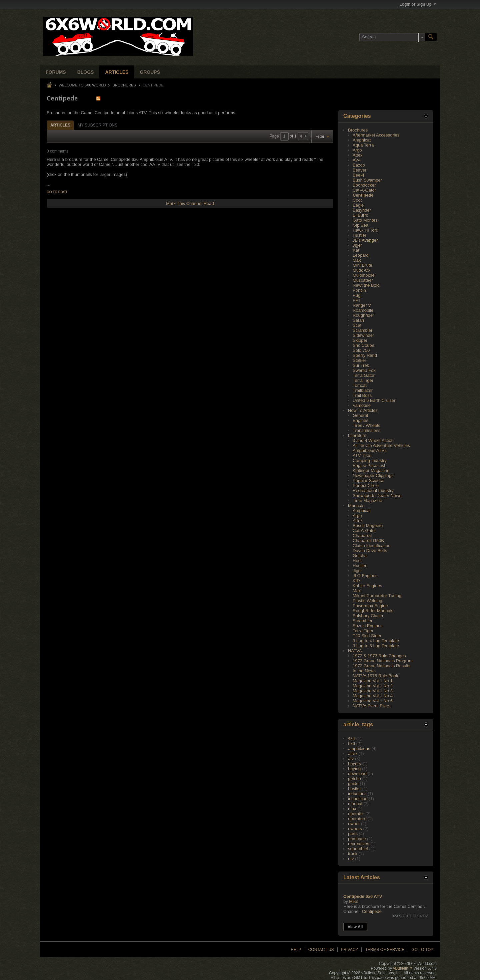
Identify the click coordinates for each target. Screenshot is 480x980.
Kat (356, 250)
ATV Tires (362, 455)
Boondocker (364, 185)
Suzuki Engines (368, 626)
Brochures (124, 85)
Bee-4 (358, 175)
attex (353, 754)
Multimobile (364, 275)
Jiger (357, 245)
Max (357, 260)
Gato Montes (365, 220)
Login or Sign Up (418, 4)
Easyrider (362, 210)
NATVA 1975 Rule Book (375, 676)
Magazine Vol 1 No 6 (373, 701)
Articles (117, 72)
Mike (353, 901)
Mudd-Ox (361, 270)
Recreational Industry (373, 491)
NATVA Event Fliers (371, 706)
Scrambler (362, 330)
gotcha (354, 779)
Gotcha (360, 556)
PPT (357, 300)
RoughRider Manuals (373, 611)
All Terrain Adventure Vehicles (381, 445)
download (357, 774)
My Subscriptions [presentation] (97, 125)
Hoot (357, 561)
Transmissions (366, 430)
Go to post (57, 192)
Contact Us (321, 950)
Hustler (359, 235)
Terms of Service (385, 950)
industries (357, 794)
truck (353, 854)
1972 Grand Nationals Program (383, 661)
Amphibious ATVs (370, 450)
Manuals (356, 506)
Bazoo (359, 165)
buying (354, 769)
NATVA (355, 651)
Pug (356, 295)
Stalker (359, 360)
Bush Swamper (367, 180)
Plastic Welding (367, 601)
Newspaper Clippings (373, 475)
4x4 (351, 739)
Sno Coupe (363, 345)
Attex (358, 155)
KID (356, 581)
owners (355, 829)
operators (357, 819)
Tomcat (360, 385)
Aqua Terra (363, 145)
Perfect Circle (366, 485)
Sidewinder (363, 335)
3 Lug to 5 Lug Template (376, 646)
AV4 (357, 160)
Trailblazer (363, 390)
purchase (357, 839)
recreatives (359, 844)
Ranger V (362, 305)
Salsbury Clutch (368, 616)
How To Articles (363, 410)
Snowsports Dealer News (377, 496)
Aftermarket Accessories (376, 135)
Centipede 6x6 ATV (363, 896)
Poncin (359, 290)
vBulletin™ (402, 968)
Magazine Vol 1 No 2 (373, 686)
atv (351, 759)
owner (354, 824)
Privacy (350, 950)
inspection (358, 799)
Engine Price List (369, 465)
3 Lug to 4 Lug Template (376, 641)
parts (353, 834)
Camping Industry (370, 460)
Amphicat (362, 140)
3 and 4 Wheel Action (373, 440)
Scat (357, 325)
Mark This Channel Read (190, 203)
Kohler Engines (367, 586)
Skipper (360, 340)
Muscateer (363, 280)
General (360, 415)
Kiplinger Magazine (371, 470)
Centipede (363, 195)
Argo (357, 150)
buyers (354, 764)
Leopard (361, 255)
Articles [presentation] (60, 125)
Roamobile (363, 310)
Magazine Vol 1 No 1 (373, 681)
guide (353, 784)
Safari (358, 320)
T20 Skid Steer (367, 636)
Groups (150, 72)
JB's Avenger (365, 240)
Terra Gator (364, 375)
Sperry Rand (365, 355)
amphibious (359, 749)
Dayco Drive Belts (370, 551)
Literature (357, 435)
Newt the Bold (366, 285)
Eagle (358, 205)
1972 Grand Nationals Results (381, 666)
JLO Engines (365, 576)
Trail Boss (362, 395)
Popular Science (368, 480)
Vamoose (362, 405)
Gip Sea (360, 225)
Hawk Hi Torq (365, 230)
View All (355, 927)
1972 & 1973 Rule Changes (379, 656)
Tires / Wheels (366, 425)
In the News (364, 671)
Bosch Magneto (368, 526)
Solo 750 (361, 350)
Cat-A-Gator (364, 190)
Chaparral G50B (368, 541)
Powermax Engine (370, 606)
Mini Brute (362, 265)
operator (356, 814)
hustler (354, 789)
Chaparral (362, 536)
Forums (56, 72)
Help (296, 950)
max (352, 809)
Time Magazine (367, 501)
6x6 (351, 744)
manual (355, 804)
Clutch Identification (371, 546)
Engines (360, 420)
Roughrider (363, 315)
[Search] (392, 37)
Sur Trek (361, 365)
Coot (357, 200)
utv (351, 859)
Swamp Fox (364, 370)
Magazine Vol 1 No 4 (373, 696)
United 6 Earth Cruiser (374, 400)
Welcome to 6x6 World (82, 85)
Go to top (422, 950)
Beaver (359, 170)
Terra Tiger (363, 380)
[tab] (60, 125)
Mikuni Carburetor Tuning (377, 596)
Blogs (86, 72)
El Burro (360, 215)
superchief (358, 849)
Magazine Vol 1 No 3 (373, 691)
